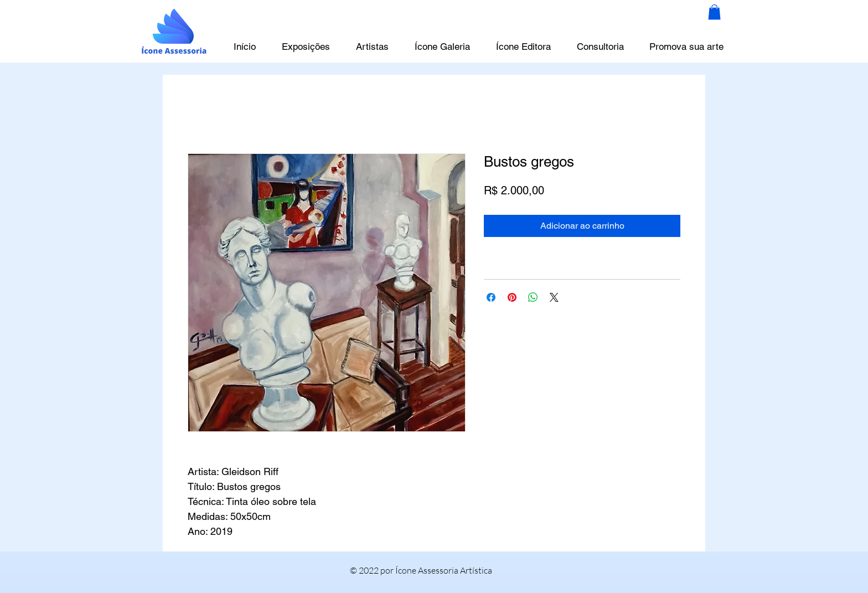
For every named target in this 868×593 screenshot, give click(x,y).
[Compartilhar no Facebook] (491, 297)
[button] (714, 12)
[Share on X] (554, 297)
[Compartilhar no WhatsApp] (533, 297)
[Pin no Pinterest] (512, 297)
